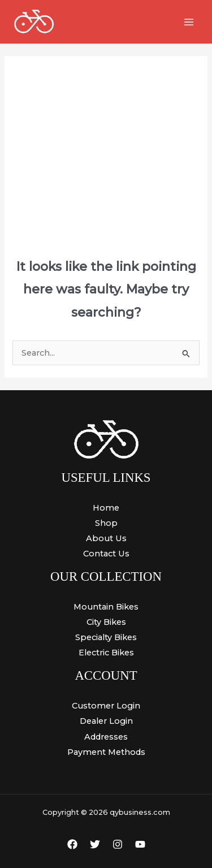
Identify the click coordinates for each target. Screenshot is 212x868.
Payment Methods (106, 752)
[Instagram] (118, 844)
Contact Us (106, 554)
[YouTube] (140, 844)
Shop (106, 523)
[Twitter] (95, 844)
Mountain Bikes (106, 607)
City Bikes (106, 622)
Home (106, 508)
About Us (106, 538)
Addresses (106, 737)
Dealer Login (106, 721)
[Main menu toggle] (189, 22)
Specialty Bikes (106, 637)
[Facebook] (72, 844)
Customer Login (106, 706)
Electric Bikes (106, 653)
